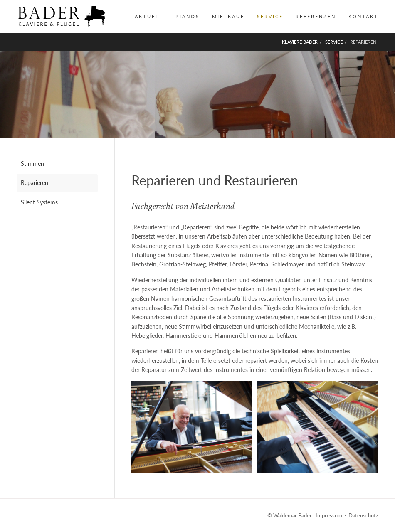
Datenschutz (363, 515)
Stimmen (32, 164)
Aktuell (149, 16)
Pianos (188, 16)
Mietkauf (228, 16)
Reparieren (35, 183)
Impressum (329, 515)
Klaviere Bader (300, 42)
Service (270, 16)
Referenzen (316, 16)
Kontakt (363, 16)
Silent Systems (39, 202)
